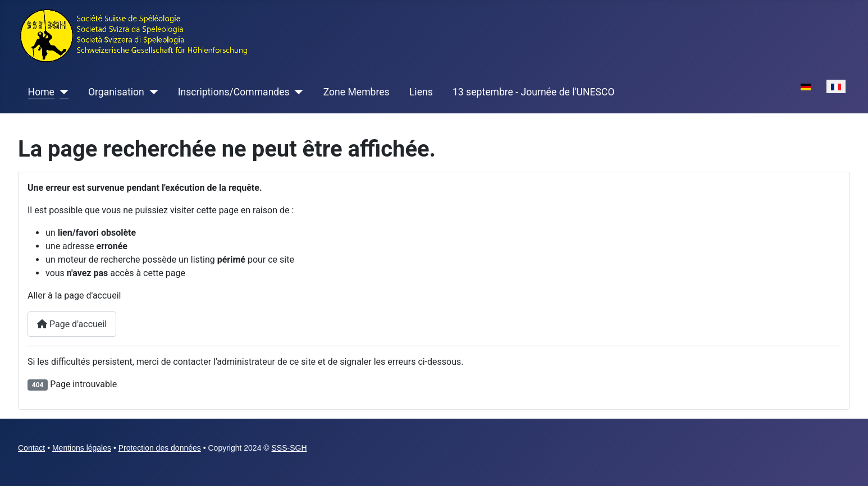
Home (41, 92)
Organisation (116, 92)
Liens (421, 92)
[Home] (61, 92)
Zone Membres (357, 92)
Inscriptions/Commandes (234, 92)
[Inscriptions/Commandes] (297, 92)
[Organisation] (151, 92)
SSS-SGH (289, 448)
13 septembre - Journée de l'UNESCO (534, 92)
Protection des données (160, 448)
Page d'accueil (72, 324)
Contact (31, 448)
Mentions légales (82, 448)
